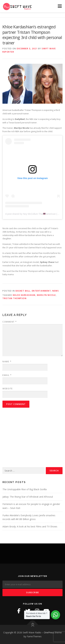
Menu (60, 6)
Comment (10, 322)
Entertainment (41, 291)
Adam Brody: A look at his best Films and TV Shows (30, 526)
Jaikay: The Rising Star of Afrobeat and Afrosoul (28, 497)
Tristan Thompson (14, 298)
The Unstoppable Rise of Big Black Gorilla (25, 489)
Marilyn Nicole (46, 295)
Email (7, 375)
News (56, 291)
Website (8, 388)
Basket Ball (23, 291)
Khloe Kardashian (24, 295)
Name (7, 361)
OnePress (49, 632)
